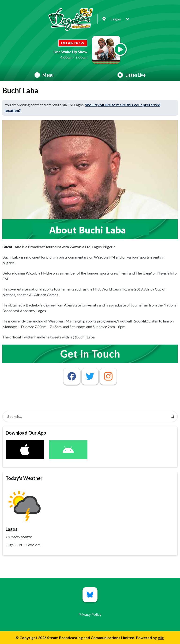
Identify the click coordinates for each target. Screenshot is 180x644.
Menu (44, 75)
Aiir (161, 638)
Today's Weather (24, 478)
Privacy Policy (90, 614)
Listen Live (131, 75)
